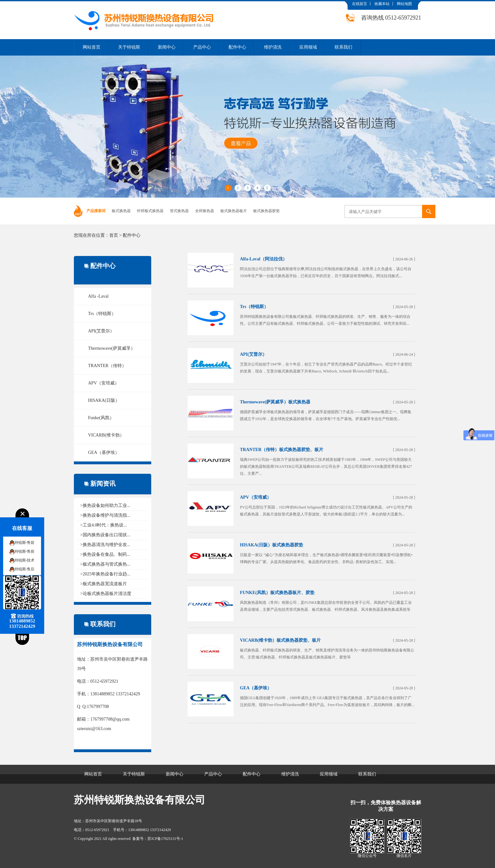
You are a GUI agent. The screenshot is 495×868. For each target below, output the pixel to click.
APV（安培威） (104, 383)
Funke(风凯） (101, 418)
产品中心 (202, 47)
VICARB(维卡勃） (106, 435)
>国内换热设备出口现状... (105, 535)
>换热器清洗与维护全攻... (105, 545)
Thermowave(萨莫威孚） (112, 348)
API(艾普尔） (101, 331)
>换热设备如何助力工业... (105, 505)
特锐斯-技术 (25, 560)
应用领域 (308, 47)
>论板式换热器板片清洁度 (106, 594)
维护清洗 (273, 47)
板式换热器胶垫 (266, 211)
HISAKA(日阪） (104, 400)
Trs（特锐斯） (102, 314)
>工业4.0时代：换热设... (104, 525)
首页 (114, 235)
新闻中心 (167, 47)
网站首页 (92, 47)
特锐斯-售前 (25, 543)
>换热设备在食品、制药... (105, 554)
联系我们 (343, 47)
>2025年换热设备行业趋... (105, 574)
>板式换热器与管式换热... (105, 564)
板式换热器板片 (234, 211)
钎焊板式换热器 (150, 211)
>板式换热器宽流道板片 (104, 584)
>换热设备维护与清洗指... (105, 515)
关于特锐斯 (129, 47)
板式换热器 (121, 211)
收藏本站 (382, 4)
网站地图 (404, 4)
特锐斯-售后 (25, 569)
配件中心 (237, 47)
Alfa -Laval (98, 296)
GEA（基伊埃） (104, 452)
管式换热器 (179, 211)
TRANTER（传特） (107, 366)
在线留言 (360, 4)
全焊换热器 (205, 211)
